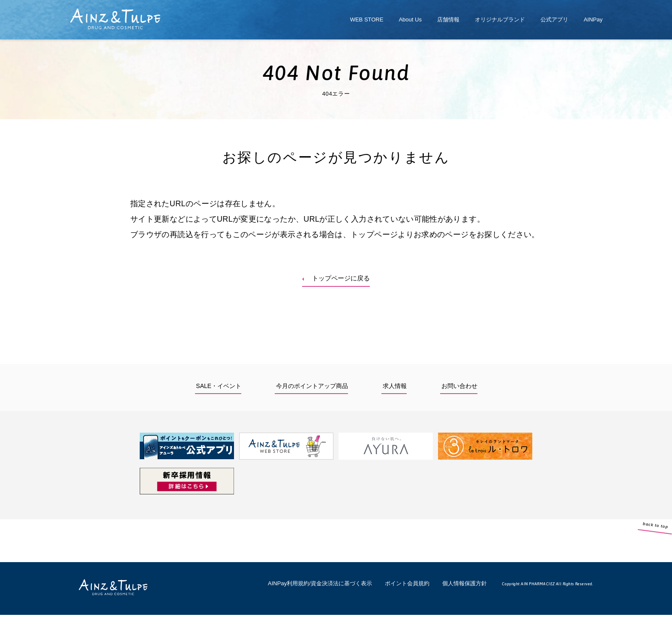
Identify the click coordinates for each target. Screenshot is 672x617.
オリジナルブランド (500, 20)
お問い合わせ (459, 388)
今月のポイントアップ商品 (312, 388)
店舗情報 (448, 20)
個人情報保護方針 (465, 585)
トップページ (374, 235)
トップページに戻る (342, 279)
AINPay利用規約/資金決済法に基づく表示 (320, 585)
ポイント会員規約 (407, 585)
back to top (664, 545)
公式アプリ (554, 20)
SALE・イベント (219, 388)
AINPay (593, 20)
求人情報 (395, 388)
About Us (410, 20)
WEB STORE (367, 20)
